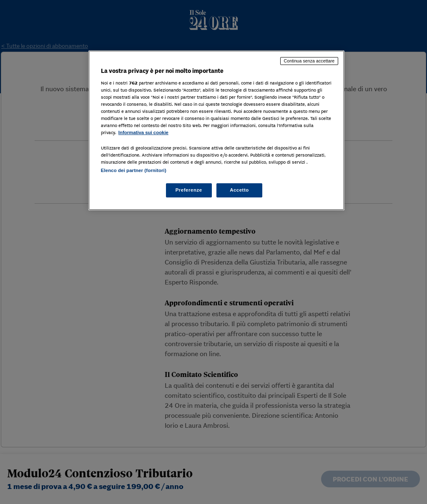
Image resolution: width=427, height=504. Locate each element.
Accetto (239, 190)
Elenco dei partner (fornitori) (134, 170)
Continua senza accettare (309, 61)
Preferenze (189, 190)
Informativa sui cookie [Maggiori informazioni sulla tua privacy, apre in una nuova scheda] (143, 132)
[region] (216, 130)
